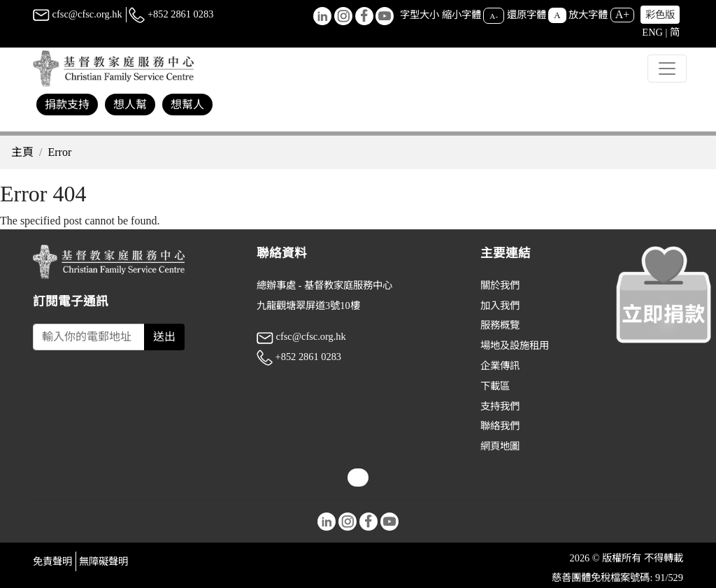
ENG (652, 32)
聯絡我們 (500, 426)
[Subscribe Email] (89, 337)
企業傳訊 (500, 366)
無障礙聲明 (103, 561)
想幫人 (187, 105)
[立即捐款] (664, 294)
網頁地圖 (500, 446)
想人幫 (130, 105)
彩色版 (660, 15)
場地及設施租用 (515, 345)
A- (494, 15)
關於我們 (500, 285)
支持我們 (500, 406)
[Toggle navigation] (667, 69)
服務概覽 (500, 325)
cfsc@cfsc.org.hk (78, 14)
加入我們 (500, 306)
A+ (623, 14)
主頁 (22, 152)
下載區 (495, 386)
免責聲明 (52, 561)
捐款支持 (67, 105)
